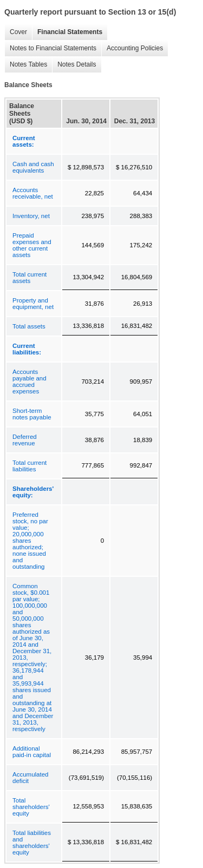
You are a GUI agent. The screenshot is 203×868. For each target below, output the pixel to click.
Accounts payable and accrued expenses (30, 382)
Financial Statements (67, 32)
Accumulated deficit (30, 778)
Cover (16, 32)
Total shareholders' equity (31, 807)
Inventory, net (31, 216)
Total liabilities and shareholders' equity (32, 843)
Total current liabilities (30, 466)
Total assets (29, 326)
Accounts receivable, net (33, 193)
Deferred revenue (25, 440)
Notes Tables (26, 65)
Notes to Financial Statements (50, 48)
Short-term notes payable (32, 414)
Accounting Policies (132, 48)
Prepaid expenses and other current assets (32, 245)
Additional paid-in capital (32, 752)
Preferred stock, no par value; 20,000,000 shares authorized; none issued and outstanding (30, 541)
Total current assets (30, 278)
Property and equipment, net (33, 304)
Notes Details (74, 65)
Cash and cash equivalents (33, 167)
